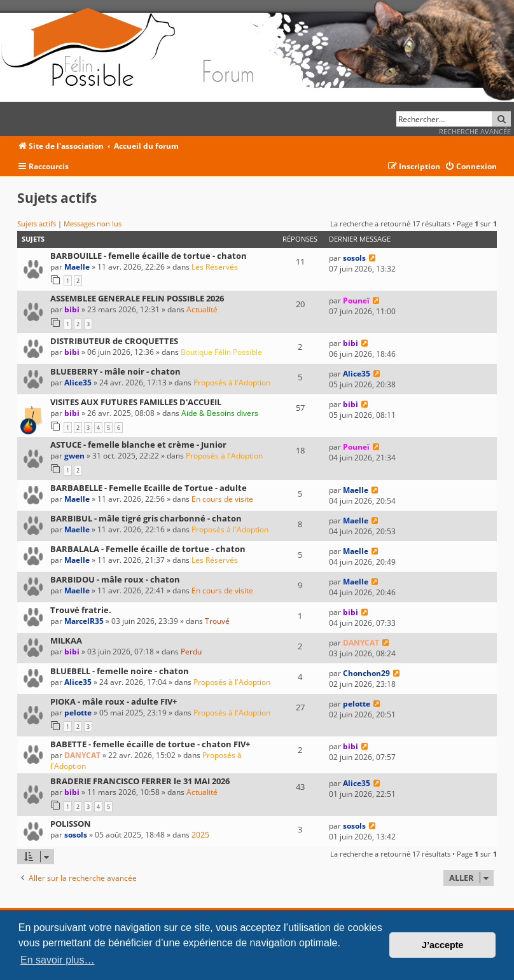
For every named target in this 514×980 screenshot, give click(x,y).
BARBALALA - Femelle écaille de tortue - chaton (148, 549)
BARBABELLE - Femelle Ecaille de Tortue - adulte (149, 488)
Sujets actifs (37, 224)
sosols (354, 258)
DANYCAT (361, 643)
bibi (72, 309)
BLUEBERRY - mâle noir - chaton (115, 371)
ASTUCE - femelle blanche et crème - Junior (138, 445)
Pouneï (356, 300)
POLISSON (71, 824)
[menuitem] (471, 167)
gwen (74, 456)
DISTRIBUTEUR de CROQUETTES (114, 341)
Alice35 (78, 383)
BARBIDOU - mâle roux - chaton (115, 579)
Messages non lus (93, 224)
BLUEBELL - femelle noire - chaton (120, 671)
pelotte (78, 713)
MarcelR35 (84, 621)
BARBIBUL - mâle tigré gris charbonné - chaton (146, 518)
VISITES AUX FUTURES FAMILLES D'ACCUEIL (136, 402)
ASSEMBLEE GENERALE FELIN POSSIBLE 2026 (137, 298)
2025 (200, 835)
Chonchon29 (366, 673)
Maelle (77, 267)
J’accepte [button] (443, 945)
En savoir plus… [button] (58, 960)
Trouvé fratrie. (81, 610)
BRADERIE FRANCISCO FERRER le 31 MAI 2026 (140, 781)
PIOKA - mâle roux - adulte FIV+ (114, 701)
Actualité (202, 309)
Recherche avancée (475, 131)
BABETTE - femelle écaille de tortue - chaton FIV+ (150, 744)
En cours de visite (222, 499)
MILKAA (66, 640)
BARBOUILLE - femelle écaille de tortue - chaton (149, 256)
